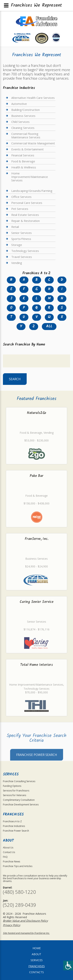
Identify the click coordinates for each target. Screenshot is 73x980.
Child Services (20, 122)
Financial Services (23, 155)
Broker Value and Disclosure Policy (25, 921)
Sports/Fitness (21, 239)
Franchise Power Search (37, 764)
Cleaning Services (23, 128)
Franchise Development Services (21, 805)
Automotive (19, 104)
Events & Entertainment (27, 149)
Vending (17, 263)
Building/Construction (26, 110)
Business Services (23, 116)
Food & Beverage (23, 161)
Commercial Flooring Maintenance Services (26, 135)
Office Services (21, 197)
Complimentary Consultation (19, 800)
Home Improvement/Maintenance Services (30, 177)
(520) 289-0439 (19, 905)
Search (15, 379)
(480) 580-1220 (19, 892)
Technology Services (25, 251)
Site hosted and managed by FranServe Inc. (26, 933)
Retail (15, 227)
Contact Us (9, 852)
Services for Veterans (15, 795)
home (37, 948)
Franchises (37, 966)
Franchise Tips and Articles (18, 866)
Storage (17, 245)
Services (37, 960)
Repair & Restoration (26, 221)
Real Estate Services (25, 215)
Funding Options (12, 786)
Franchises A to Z (12, 821)
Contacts (36, 972)
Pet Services (20, 209)
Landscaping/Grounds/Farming (32, 191)
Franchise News (11, 861)
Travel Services (22, 257)
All (49, 326)
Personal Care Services (27, 203)
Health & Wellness (24, 167)
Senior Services (22, 233)
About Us (8, 848)
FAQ (5, 857)
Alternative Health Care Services (33, 98)
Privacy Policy (12, 925)
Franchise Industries (14, 826)
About (36, 954)
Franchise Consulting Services (19, 781)
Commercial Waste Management (33, 143)
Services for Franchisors (16, 791)
